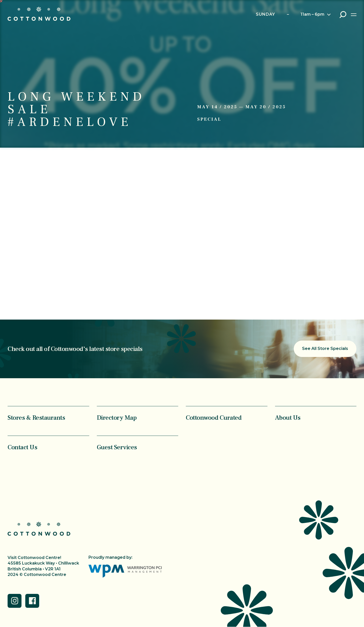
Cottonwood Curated (214, 418)
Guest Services (117, 447)
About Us (288, 418)
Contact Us (22, 447)
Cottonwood (39, 14)
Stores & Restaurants (36, 418)
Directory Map (117, 418)
